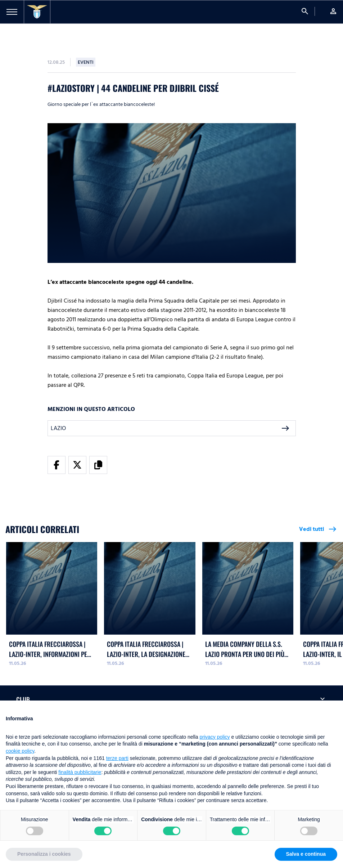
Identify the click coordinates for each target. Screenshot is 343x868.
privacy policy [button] (215, 737)
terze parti (117, 758)
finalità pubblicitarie (80, 772)
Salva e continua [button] (306, 854)
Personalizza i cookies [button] (44, 854)
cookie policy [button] (20, 751)
